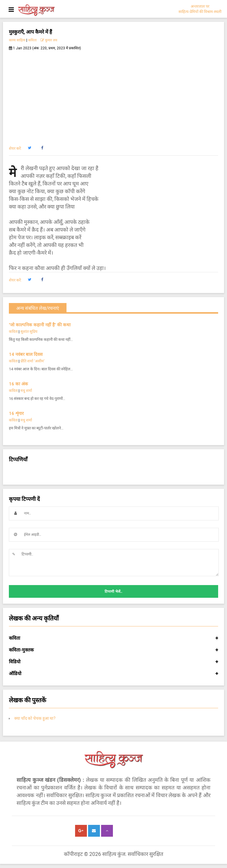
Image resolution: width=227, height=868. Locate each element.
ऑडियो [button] (113, 674)
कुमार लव (49, 40)
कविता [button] (113, 638)
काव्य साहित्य (17, 40)
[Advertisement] (113, 95)
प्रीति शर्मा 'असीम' (33, 361)
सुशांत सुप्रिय (29, 332)
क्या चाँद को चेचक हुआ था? (35, 718)
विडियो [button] (113, 662)
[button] (29, 148)
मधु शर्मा (26, 391)
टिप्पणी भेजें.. (113, 592)
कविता (32, 40)
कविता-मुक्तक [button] (113, 650)
